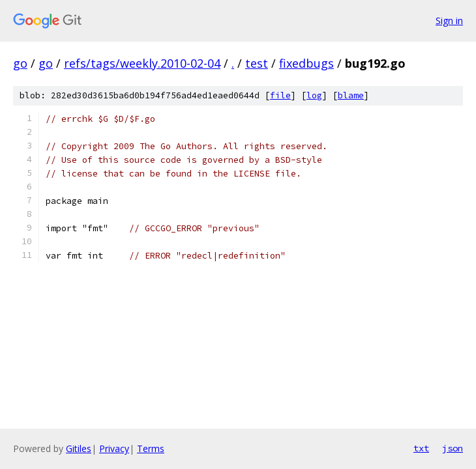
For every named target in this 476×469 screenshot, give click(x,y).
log (314, 95)
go (20, 63)
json (453, 448)
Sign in (449, 21)
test (257, 63)
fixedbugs (306, 63)
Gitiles (79, 448)
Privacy (114, 448)
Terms (151, 448)
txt (421, 448)
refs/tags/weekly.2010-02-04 (142, 63)
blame (351, 95)
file (280, 95)
